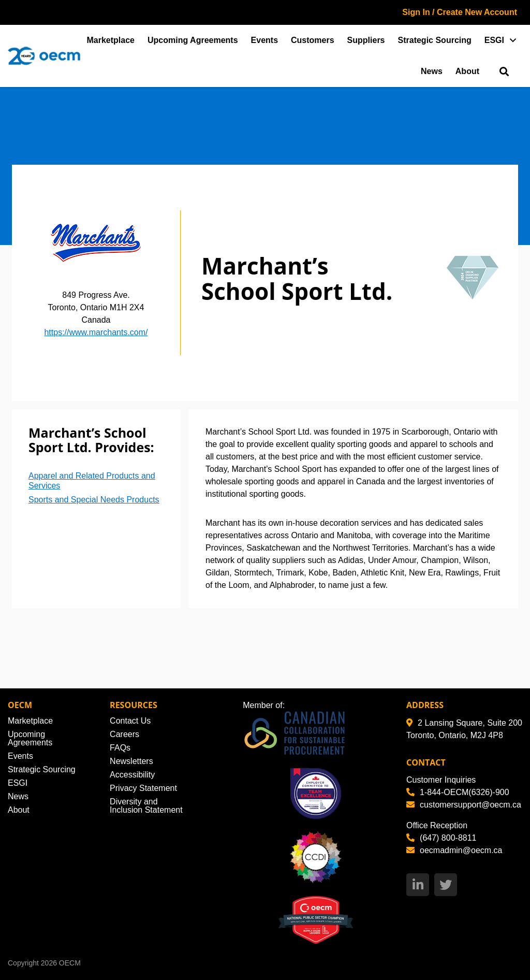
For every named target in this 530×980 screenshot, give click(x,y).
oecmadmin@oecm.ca (454, 850)
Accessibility (132, 775)
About (467, 71)
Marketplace (111, 40)
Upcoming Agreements (193, 40)
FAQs (120, 748)
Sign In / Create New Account (460, 12)
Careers (124, 734)
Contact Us (130, 721)
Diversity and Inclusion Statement (146, 806)
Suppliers (366, 40)
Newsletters (131, 761)
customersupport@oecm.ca (464, 805)
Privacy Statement (143, 788)
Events (264, 40)
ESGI (494, 40)
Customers (313, 40)
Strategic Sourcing (435, 40)
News (432, 71)
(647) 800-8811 (441, 838)
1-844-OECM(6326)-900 (458, 792)
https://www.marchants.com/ (96, 332)
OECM (70, 963)
